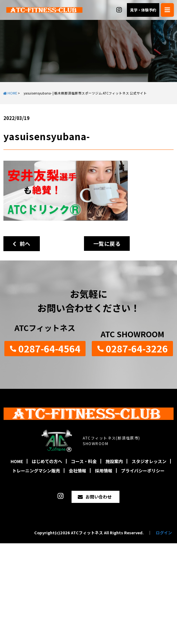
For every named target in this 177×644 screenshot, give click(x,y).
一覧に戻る (107, 244)
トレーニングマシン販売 (36, 471)
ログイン (164, 533)
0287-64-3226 (137, 348)
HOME (17, 461)
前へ (22, 244)
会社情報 (77, 471)
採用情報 (104, 471)
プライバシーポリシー (143, 471)
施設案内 (114, 461)
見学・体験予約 (143, 10)
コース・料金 (84, 461)
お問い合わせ (99, 497)
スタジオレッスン (149, 461)
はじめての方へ (47, 461)
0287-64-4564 (49, 348)
